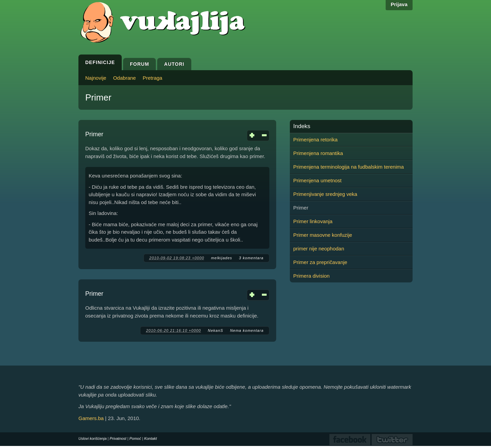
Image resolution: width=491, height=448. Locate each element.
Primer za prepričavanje (320, 262)
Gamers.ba (91, 418)
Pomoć (135, 438)
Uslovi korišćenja (93, 438)
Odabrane (125, 78)
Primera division (311, 276)
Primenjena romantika (318, 153)
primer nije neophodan (319, 249)
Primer (94, 134)
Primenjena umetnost (317, 180)
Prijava (399, 4)
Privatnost (118, 438)
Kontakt (151, 438)
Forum (139, 64)
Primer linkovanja (313, 221)
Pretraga (152, 78)
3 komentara (251, 258)
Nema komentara (247, 330)
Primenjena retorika (315, 140)
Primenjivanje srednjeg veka (325, 194)
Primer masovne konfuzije (323, 235)
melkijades (222, 258)
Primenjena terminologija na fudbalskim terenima (348, 167)
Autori (174, 64)
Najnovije (96, 78)
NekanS (215, 330)
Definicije (100, 62)
